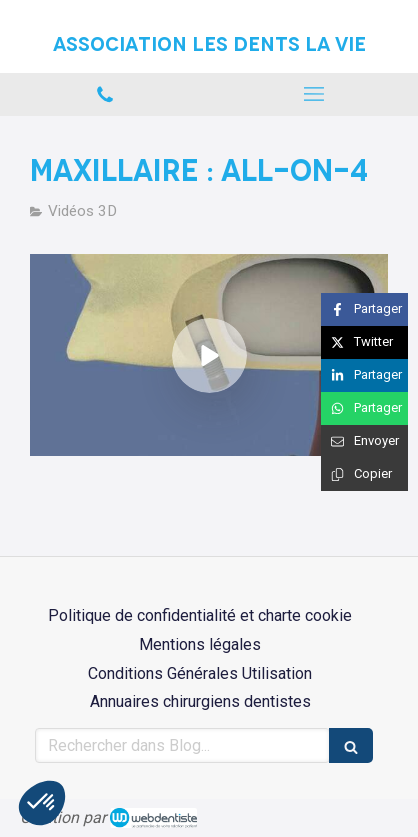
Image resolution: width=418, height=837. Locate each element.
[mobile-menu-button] (313, 94)
